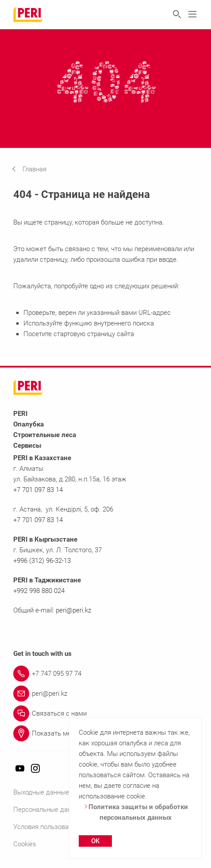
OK (95, 841)
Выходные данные (41, 792)
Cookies (25, 844)
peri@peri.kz (73, 610)
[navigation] (36, 169)
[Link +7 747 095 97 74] (105, 674)
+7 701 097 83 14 (38, 490)
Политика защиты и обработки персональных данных (136, 812)
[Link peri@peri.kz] (105, 694)
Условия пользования (46, 827)
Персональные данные (48, 810)
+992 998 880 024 (39, 591)
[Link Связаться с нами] (105, 713)
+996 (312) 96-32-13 (42, 561)
